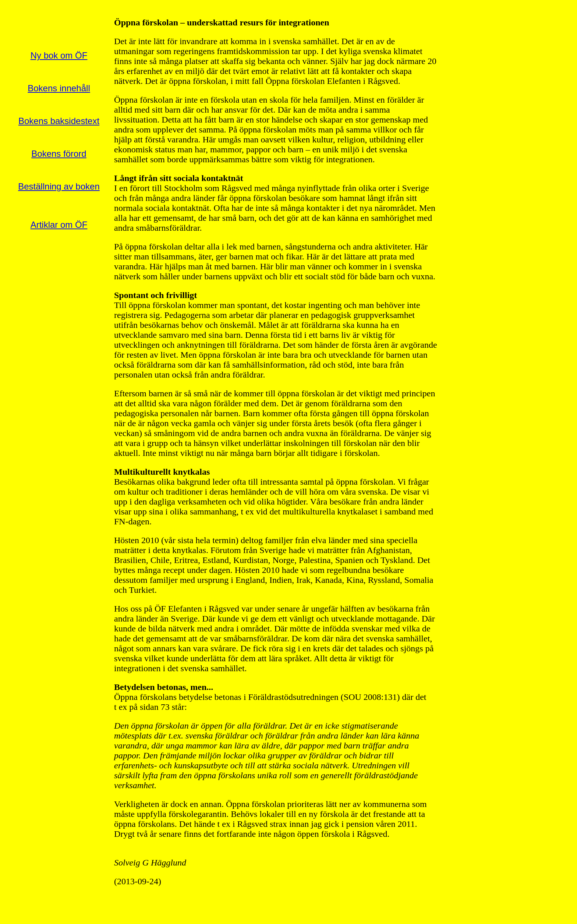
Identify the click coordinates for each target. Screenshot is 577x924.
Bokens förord (59, 154)
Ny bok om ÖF (59, 55)
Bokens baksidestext (59, 121)
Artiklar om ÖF (59, 225)
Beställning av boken (59, 186)
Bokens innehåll (59, 88)
